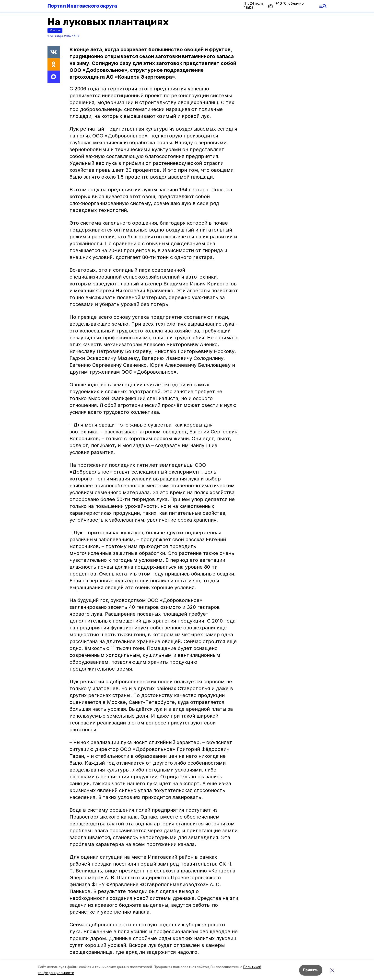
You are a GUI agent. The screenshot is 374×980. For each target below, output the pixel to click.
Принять (311, 970)
